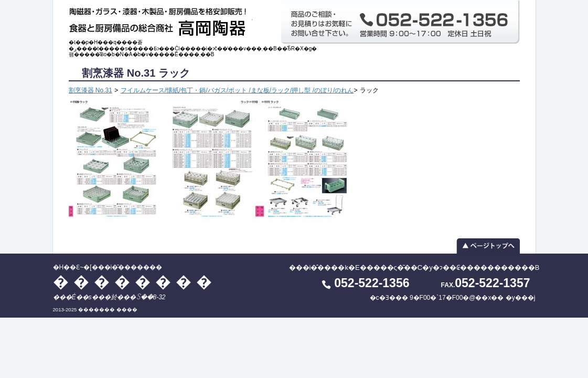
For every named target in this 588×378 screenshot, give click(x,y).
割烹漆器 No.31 (90, 90)
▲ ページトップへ (294, 246)
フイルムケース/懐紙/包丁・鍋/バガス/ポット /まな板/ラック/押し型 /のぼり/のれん (237, 90)
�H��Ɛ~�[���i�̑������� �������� (161, 20)
